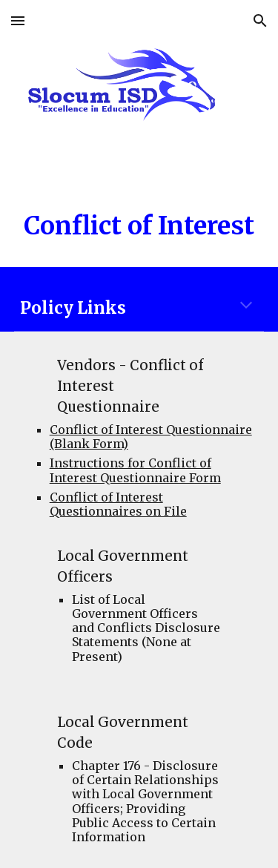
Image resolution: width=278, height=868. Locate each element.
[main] (139, 226)
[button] (18, 20)
